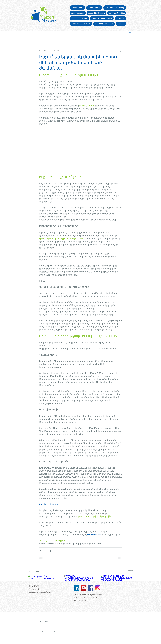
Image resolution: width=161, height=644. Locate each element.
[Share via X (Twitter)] (46, 551)
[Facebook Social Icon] (91, 588)
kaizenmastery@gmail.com (91, 595)
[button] (130, 32)
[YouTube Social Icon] (84, 588)
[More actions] (121, 51)
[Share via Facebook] (40, 551)
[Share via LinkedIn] (51, 551)
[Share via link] (57, 551)
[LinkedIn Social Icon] (77, 588)
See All (131, 571)
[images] (98, 588)
